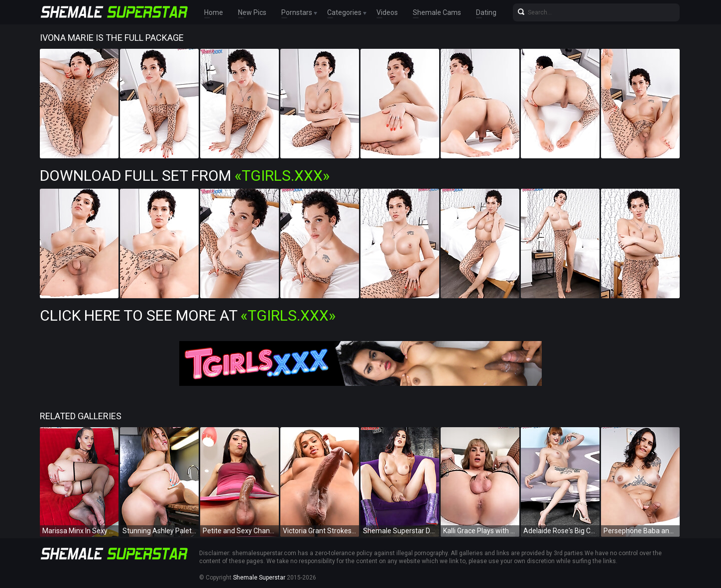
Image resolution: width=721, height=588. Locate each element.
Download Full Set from (185, 176)
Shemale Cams (437, 12)
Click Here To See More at (188, 315)
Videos (387, 12)
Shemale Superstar (259, 578)
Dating (486, 12)
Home (214, 12)
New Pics (252, 12)
